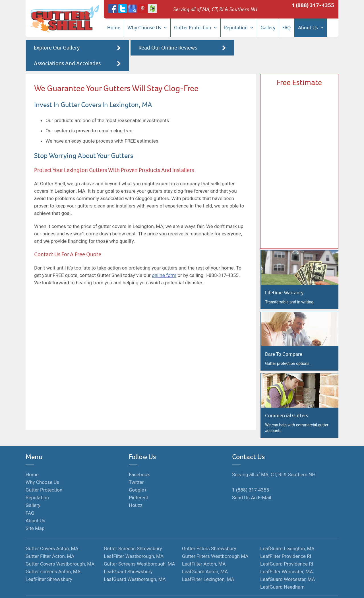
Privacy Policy (190, 589)
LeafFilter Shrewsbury (49, 564)
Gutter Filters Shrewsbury (209, 534)
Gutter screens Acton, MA (53, 557)
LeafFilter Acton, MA (204, 549)
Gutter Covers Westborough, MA (60, 549)
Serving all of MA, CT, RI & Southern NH (274, 460)
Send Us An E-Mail (252, 483)
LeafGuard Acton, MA (205, 557)
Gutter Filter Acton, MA (50, 541)
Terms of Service (160, 589)
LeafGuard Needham (282, 572)
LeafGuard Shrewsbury (128, 557)
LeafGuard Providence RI (287, 549)
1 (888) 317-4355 (313, 5)
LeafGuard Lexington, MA (287, 534)
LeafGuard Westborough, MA (135, 564)
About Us (311, 28)
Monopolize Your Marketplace (117, 589)
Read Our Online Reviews (182, 48)
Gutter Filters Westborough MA (215, 541)
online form (164, 260)
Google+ (138, 475)
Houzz (136, 490)
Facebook (139, 460)
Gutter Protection (196, 28)
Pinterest (138, 483)
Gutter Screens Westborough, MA (139, 549)
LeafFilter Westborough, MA (134, 541)
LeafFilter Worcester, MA (287, 557)
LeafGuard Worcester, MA (288, 564)
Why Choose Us (147, 28)
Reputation (239, 28)
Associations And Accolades (287, 48)
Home (114, 28)
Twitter (136, 467)
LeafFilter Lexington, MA (208, 564)
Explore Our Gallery (77, 48)
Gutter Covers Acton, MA (52, 534)
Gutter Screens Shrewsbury (133, 534)
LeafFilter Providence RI (286, 541)
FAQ (287, 28)
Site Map (35, 513)
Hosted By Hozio (220, 589)
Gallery (268, 28)
